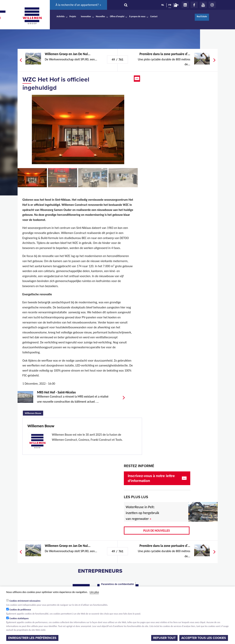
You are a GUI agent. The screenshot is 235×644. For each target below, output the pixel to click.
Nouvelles (101, 16)
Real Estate (202, 16)
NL (163, 5)
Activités (61, 16)
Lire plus (94, 592)
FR (170, 5)
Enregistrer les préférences (32, 638)
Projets (73, 16)
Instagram (212, 5)
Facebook (194, 5)
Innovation (86, 16)
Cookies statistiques (19, 618)
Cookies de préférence (20, 610)
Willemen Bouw (34, 413)
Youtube (203, 5)
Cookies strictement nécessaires (25, 601)
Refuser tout (164, 638)
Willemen (32, 16)
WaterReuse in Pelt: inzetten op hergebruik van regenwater (143, 513)
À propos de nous (137, 16)
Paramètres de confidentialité (117, 584)
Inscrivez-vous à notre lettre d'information (151, 478)
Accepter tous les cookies (204, 638)
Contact (154, 16)
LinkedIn (185, 5)
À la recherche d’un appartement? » (78, 5)
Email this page (137, 79)
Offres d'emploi (117, 16)
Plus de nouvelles (157, 531)
